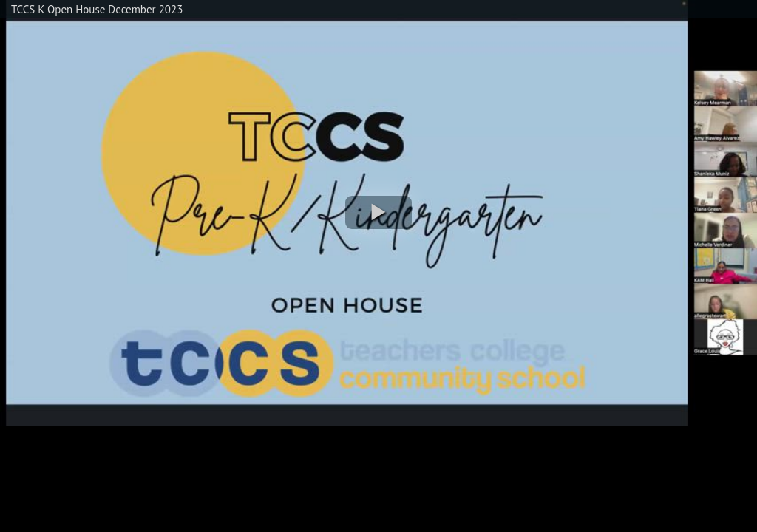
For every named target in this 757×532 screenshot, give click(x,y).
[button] (378, 212)
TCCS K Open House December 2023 (97, 9)
